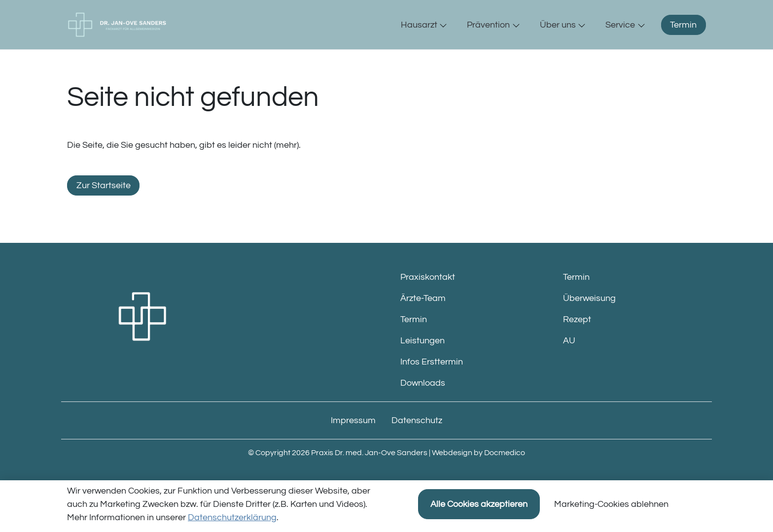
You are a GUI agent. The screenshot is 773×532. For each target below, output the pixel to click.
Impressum (353, 441)
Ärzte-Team (423, 319)
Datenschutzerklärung (232, 517)
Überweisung (589, 319)
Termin (683, 35)
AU (569, 361)
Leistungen (422, 361)
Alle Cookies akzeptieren (479, 504)
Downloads (423, 404)
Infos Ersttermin (432, 382)
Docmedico (505, 473)
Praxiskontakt (428, 298)
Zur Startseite (104, 206)
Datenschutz (417, 441)
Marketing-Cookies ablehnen (611, 504)
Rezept (577, 340)
